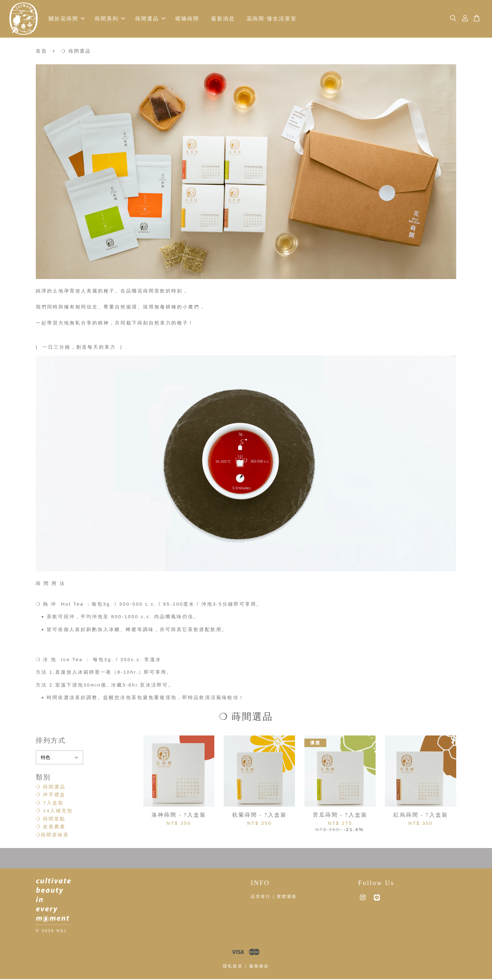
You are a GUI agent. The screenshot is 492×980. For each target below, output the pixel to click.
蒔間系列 (110, 19)
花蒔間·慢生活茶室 (272, 19)
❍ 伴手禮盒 (51, 796)
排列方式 (51, 741)
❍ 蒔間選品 (51, 788)
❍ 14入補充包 (54, 811)
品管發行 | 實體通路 (274, 897)
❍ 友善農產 (51, 827)
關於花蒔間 (67, 19)
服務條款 (259, 967)
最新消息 (223, 19)
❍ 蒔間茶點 (51, 820)
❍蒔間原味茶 (52, 836)
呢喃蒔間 (187, 19)
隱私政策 (233, 967)
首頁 (41, 52)
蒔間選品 (150, 19)
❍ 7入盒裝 (50, 804)
